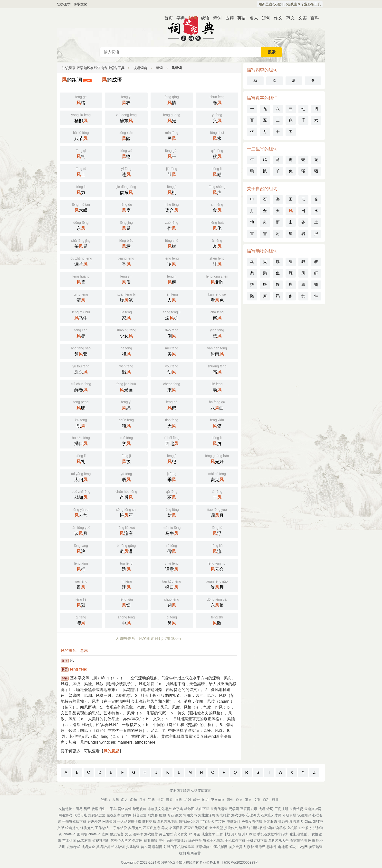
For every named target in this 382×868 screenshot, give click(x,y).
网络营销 (125, 809)
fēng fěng (79, 669)
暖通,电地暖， (300, 834)
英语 (240, 18)
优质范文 (87, 828)
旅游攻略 (140, 809)
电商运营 (194, 853)
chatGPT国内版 (75, 834)
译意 (172, 566)
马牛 (81, 315)
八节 (81, 135)
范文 (288, 18)
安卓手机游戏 (213, 840)
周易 (79, 809)
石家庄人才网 (271, 815)
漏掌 (81, 261)
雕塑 (162, 815)
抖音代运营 (219, 809)
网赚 (312, 840)
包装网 (137, 840)
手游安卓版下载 (74, 821)
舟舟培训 (238, 834)
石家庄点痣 (152, 828)
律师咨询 (285, 821)
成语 (203, 18)
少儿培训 (133, 847)
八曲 (217, 405)
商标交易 (149, 821)
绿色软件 (195, 840)
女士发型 (216, 828)
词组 (205, 800)
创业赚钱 (151, 840)
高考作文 (181, 834)
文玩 (128, 834)
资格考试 (73, 847)
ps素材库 (84, 840)
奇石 (171, 815)
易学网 (234, 809)
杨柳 (81, 118)
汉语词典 (191, 28)
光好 (217, 458)
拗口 (81, 440)
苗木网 (146, 847)
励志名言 (117, 834)
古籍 (228, 18)
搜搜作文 (231, 828)
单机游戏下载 (167, 821)
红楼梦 (249, 847)
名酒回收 (176, 828)
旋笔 (126, 297)
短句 (264, 18)
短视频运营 (97, 815)
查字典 (178, 809)
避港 (126, 548)
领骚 (81, 351)
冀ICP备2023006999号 (241, 862)
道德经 (260, 847)
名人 (252, 18)
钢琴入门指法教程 (253, 828)
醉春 (81, 387)
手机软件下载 (235, 840)
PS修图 (195, 834)
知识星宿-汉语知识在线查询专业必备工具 (290, 4)
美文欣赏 (236, 847)
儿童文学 (208, 834)
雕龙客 (153, 815)
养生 (162, 840)
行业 (275, 800)
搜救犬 (298, 821)
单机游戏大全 (278, 840)
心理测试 (253, 815)
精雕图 (189, 809)
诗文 (143, 800)
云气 (81, 512)
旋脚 (217, 584)
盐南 (217, 351)
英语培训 (103, 847)
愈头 (81, 369)
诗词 (215, 18)
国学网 (126, 815)
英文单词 (218, 800)
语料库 (138, 834)
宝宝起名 (207, 821)
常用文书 (190, 815)
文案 (301, 18)
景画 (126, 387)
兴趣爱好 (94, 821)
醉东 (126, 118)
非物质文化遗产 (160, 809)
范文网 (220, 821)
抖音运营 (140, 815)
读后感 (281, 828)
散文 (179, 815)
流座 (126, 530)
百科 (313, 18)
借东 (126, 189)
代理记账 (80, 815)
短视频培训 (101, 840)
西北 (172, 440)
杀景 (81, 243)
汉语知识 (304, 815)
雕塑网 (157, 847)
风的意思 (111, 751)
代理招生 (98, 809)
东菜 (217, 602)
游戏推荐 (151, 834)
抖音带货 (296, 809)
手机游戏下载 (257, 840)
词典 (191, 18)
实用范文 (135, 828)
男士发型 (166, 834)
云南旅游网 (313, 809)
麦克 (217, 476)
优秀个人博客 (121, 840)
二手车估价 (118, 828)
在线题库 (113, 815)
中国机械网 (219, 847)
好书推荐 (223, 815)
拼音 (161, 800)
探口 (172, 584)
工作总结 (102, 828)
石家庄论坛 (298, 840)
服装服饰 (270, 821)
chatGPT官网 (99, 834)
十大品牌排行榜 (129, 821)
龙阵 (217, 279)
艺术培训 (118, 847)
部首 (170, 800)
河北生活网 (207, 815)
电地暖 (283, 847)
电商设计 (234, 821)
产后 (126, 494)
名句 (134, 800)
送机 (172, 315)
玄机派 (292, 828)
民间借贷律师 (177, 840)
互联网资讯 (249, 809)
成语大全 (88, 847)
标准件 (272, 847)
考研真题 (289, 815)
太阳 (81, 476)
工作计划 (223, 834)
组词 (159, 68)
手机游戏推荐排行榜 (272, 834)
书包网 (303, 847)
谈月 (81, 530)
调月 (217, 512)
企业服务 (305, 828)
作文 (276, 18)
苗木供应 (69, 840)
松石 (126, 512)
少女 (126, 333)
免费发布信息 (252, 821)
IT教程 (251, 834)
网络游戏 (65, 815)
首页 (167, 18)
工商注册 (281, 809)
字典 (179, 18)
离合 (172, 207)
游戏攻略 (238, 815)
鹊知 (81, 494)
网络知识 (109, 821)
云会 (217, 566)
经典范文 (72, 828)
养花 (165, 828)
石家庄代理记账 (196, 828)
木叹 (81, 207)
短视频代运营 (189, 821)
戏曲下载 (202, 809)
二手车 (112, 809)
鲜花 (293, 847)
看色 (217, 297)
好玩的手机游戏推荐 (179, 847)
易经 (87, 809)
